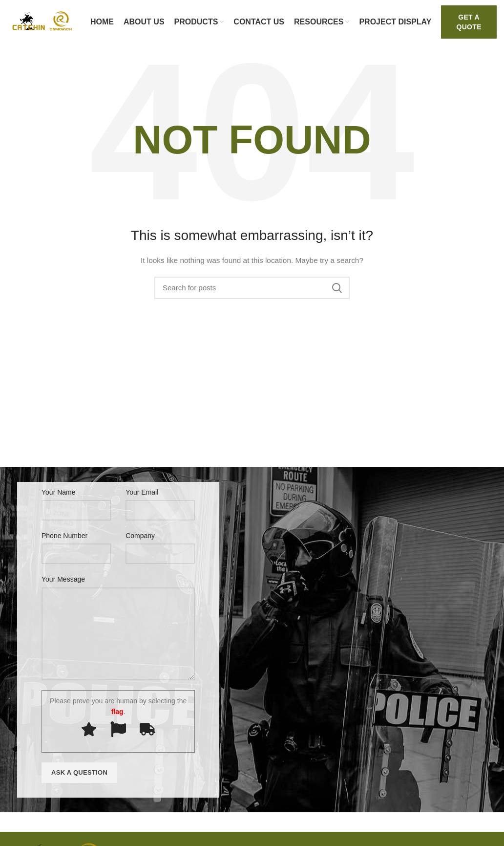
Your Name (59, 492)
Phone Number (64, 536)
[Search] (252, 288)
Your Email (142, 492)
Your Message (63, 579)
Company (140, 536)
